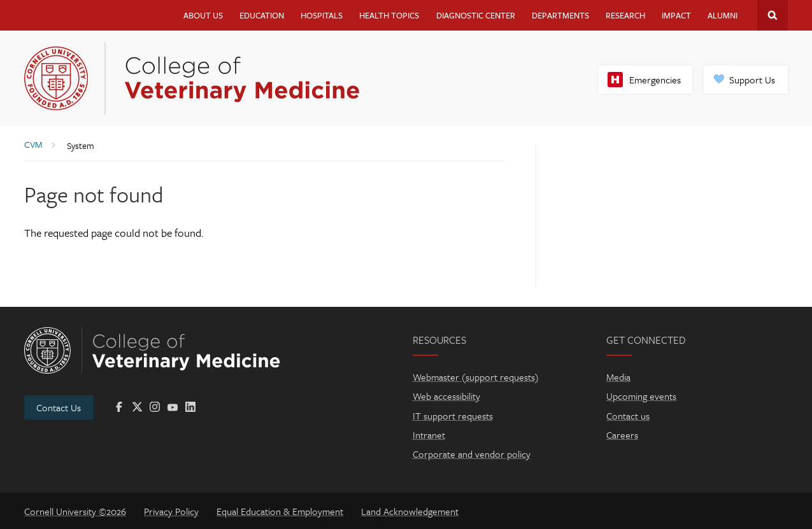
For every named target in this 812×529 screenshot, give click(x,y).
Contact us (628, 416)
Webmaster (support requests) (476, 377)
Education (262, 15)
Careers (622, 435)
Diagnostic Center (476, 15)
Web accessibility (446, 396)
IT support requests (453, 416)
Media (618, 377)
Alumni (723, 15)
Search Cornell (773, 15)
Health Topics (389, 15)
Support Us (752, 80)
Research (625, 15)
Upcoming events (641, 396)
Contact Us (59, 407)
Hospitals (322, 15)
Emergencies (655, 80)
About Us (203, 15)
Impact (676, 15)
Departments (560, 15)
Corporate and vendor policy (472, 454)
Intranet (429, 435)
